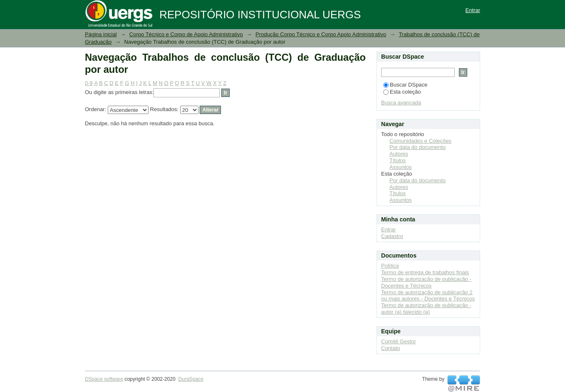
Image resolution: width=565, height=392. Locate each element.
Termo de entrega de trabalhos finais (425, 272)
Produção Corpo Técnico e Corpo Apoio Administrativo (321, 34)
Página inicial (101, 34)
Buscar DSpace (405, 85)
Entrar (473, 10)
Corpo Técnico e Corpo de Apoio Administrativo (186, 34)
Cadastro (392, 236)
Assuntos (400, 167)
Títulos (398, 160)
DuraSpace (191, 379)
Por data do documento (418, 147)
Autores (399, 154)
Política (390, 266)
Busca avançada (401, 103)
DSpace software (104, 379)
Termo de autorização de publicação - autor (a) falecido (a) (426, 309)
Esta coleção (402, 92)
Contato (391, 348)
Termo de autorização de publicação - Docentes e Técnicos (426, 282)
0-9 (89, 83)
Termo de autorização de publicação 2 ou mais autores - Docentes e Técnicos (428, 296)
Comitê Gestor (399, 341)
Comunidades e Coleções (420, 141)
